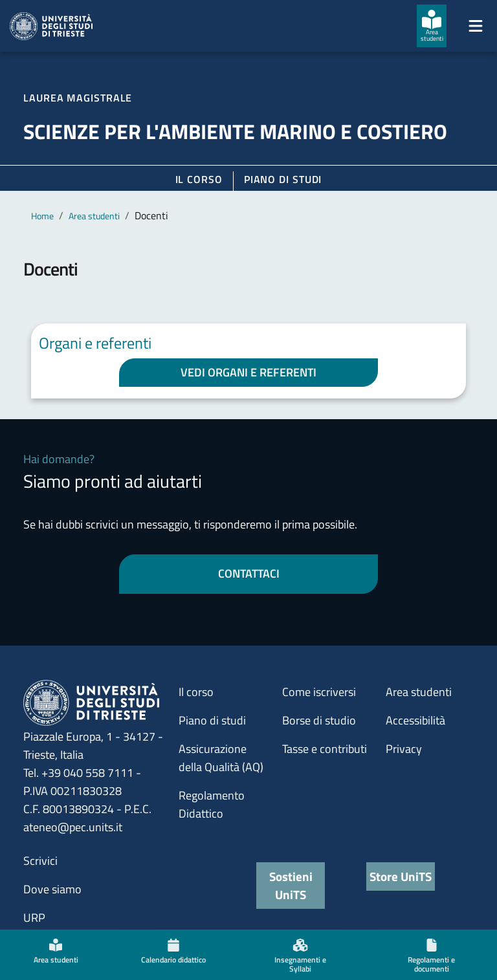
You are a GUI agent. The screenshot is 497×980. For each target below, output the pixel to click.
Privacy (404, 749)
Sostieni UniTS (291, 885)
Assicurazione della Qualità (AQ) (221, 758)
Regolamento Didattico (212, 804)
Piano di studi (212, 720)
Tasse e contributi (325, 749)
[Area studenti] (432, 26)
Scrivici (40, 861)
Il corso (199, 179)
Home (42, 216)
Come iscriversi (319, 692)
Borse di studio (319, 720)
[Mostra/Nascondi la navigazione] (476, 26)
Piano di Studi (283, 179)
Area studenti (94, 216)
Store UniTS (401, 876)
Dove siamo (52, 889)
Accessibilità (415, 720)
